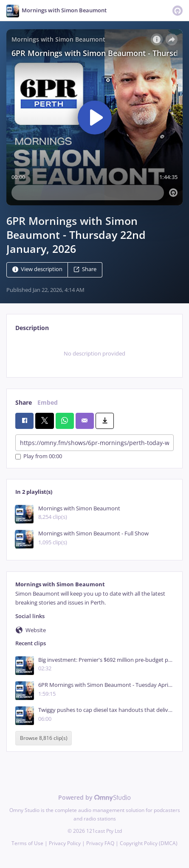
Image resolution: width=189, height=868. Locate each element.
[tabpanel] (94, 353)
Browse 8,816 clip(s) (44, 738)
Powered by (94, 797)
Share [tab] (24, 402)
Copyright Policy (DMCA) (149, 843)
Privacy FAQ (100, 843)
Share (85, 270)
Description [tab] (32, 328)
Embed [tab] (48, 402)
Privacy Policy (65, 843)
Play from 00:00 (39, 457)
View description (37, 270)
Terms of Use (27, 843)
